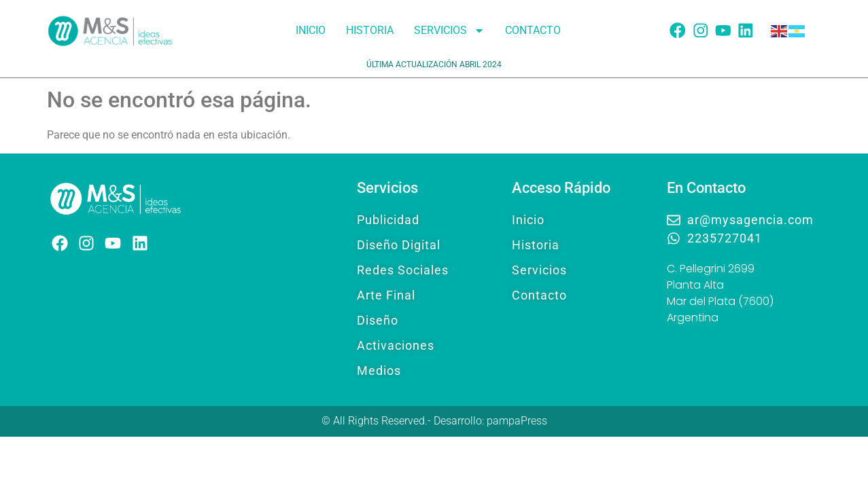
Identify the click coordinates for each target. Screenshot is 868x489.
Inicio (311, 30)
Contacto (533, 30)
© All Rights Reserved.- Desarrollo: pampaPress (434, 421)
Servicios (449, 31)
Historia (370, 30)
